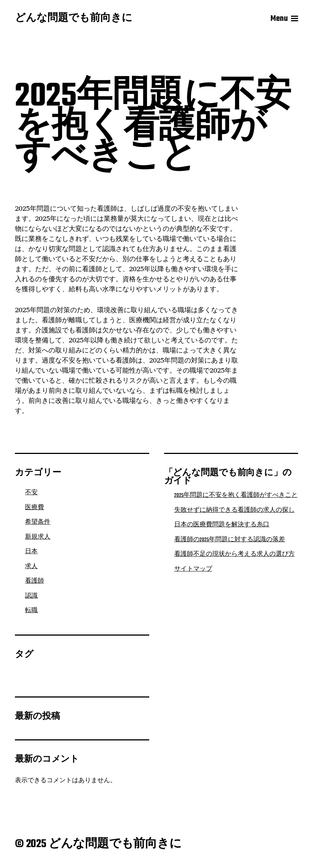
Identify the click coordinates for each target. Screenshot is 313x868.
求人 (31, 567)
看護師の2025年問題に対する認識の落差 (230, 540)
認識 (31, 596)
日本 (31, 552)
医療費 (35, 508)
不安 (31, 493)
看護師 (35, 581)
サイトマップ (193, 569)
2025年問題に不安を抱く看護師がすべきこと (236, 495)
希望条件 (38, 522)
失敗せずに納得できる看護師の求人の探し (234, 510)
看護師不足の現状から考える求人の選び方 (234, 554)
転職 (31, 611)
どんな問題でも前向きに (74, 19)
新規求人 (38, 537)
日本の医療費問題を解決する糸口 (222, 525)
